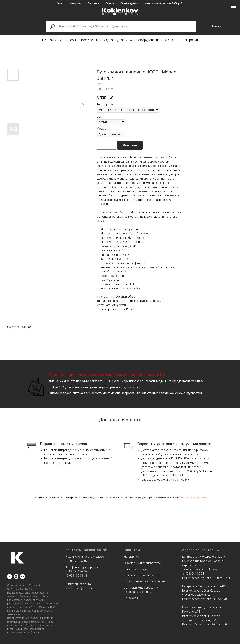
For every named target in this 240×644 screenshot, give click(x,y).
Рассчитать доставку (194, 497)
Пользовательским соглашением (40, 604)
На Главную (131, 557)
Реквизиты (131, 598)
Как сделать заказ (136, 569)
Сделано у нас (114, 40)
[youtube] (22, 576)
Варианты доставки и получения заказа (174, 444)
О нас (60, 3)
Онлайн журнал (129, 3)
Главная (48, 40)
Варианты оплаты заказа (64, 444)
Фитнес (170, 40)
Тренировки (189, 40)
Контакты (75, 3)
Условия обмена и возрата (141, 575)
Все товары (67, 40)
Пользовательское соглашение (144, 581)
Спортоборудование (145, 40)
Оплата (110, 3)
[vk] (10, 576)
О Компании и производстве (142, 563)
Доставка (93, 3)
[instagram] (16, 576)
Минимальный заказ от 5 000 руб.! (164, 3)
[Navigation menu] (233, 8)
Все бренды (90, 40)
